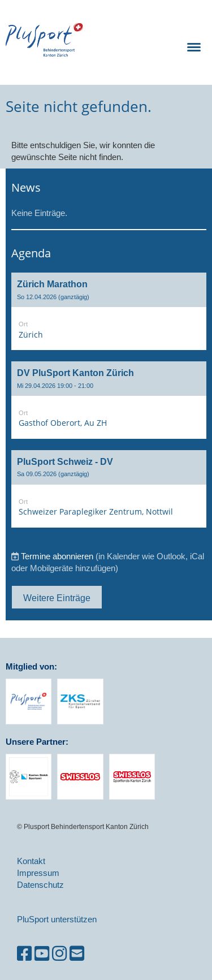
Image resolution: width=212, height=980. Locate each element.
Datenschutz (40, 885)
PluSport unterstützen (57, 919)
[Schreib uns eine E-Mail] (77, 954)
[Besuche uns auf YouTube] (42, 954)
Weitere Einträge (57, 598)
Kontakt (31, 861)
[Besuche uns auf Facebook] (24, 954)
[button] (109, 311)
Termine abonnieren (57, 556)
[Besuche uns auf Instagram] (59, 954)
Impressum (38, 873)
